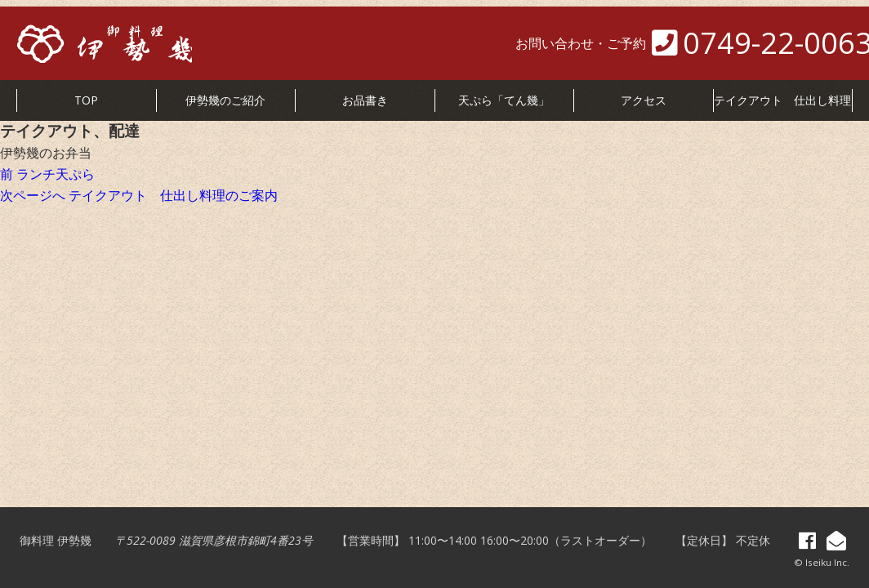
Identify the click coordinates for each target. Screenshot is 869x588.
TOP (86, 100)
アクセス (644, 100)
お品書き (365, 100)
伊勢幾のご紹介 (225, 100)
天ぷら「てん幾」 (504, 100)
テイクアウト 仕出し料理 (782, 100)
